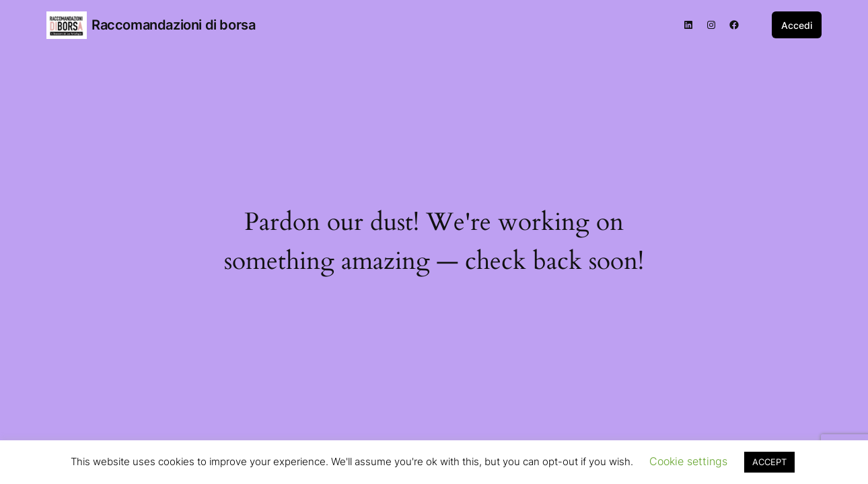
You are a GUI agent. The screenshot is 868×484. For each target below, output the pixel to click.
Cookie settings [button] (688, 461)
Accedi (797, 25)
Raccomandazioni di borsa (173, 25)
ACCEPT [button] (769, 462)
